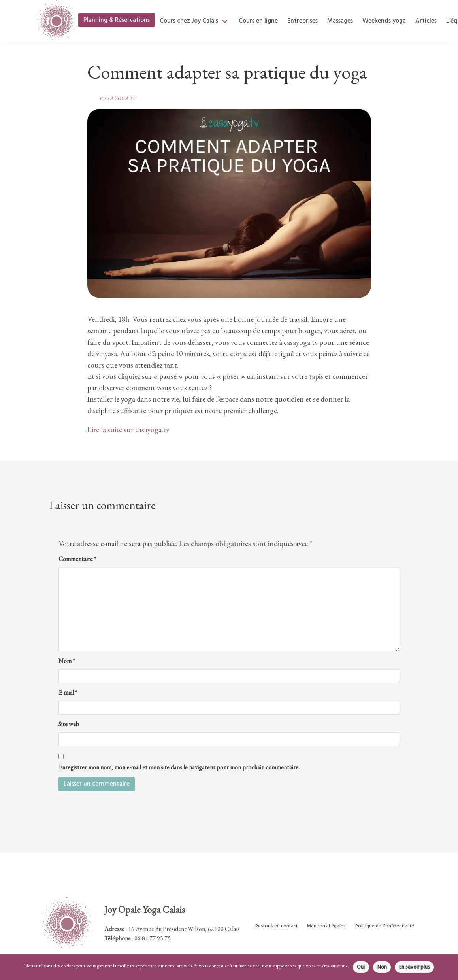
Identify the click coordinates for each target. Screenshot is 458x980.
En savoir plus (415, 967)
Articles (426, 21)
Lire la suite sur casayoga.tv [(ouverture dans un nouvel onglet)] (128, 430)
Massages (340, 21)
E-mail (68, 692)
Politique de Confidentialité (385, 926)
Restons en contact (276, 926)
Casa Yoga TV (118, 98)
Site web (69, 724)
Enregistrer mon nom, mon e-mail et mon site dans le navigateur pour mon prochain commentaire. (179, 767)
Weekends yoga (384, 21)
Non (382, 967)
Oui (361, 967)
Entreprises (303, 21)
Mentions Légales (326, 926)
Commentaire (77, 559)
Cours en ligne (258, 21)
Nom (67, 661)
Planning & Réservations (117, 20)
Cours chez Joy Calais (189, 21)
